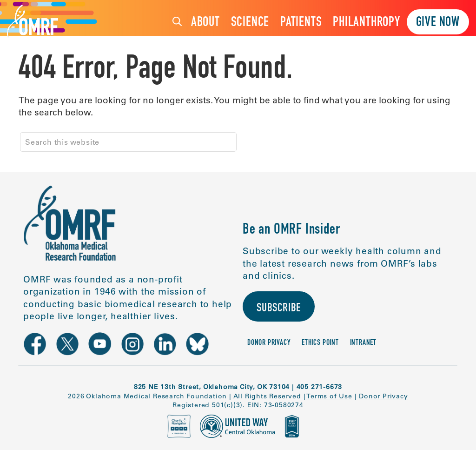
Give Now (438, 23)
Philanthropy (367, 23)
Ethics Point (320, 343)
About (205, 23)
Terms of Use (329, 396)
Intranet (363, 343)
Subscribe (279, 309)
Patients (301, 23)
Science (250, 23)
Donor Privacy (269, 343)
